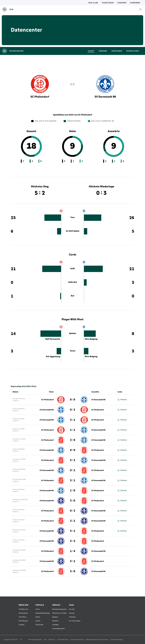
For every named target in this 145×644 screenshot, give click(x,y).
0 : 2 (73, 410)
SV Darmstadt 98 (98, 400)
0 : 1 (73, 470)
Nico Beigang (91, 339)
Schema (122, 400)
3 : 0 (73, 501)
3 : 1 (73, 480)
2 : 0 (73, 440)
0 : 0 (73, 400)
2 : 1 (73, 420)
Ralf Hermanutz (53, 339)
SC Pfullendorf (47, 400)
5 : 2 (73, 460)
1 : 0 (73, 491)
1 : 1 (73, 430)
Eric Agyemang (53, 357)
